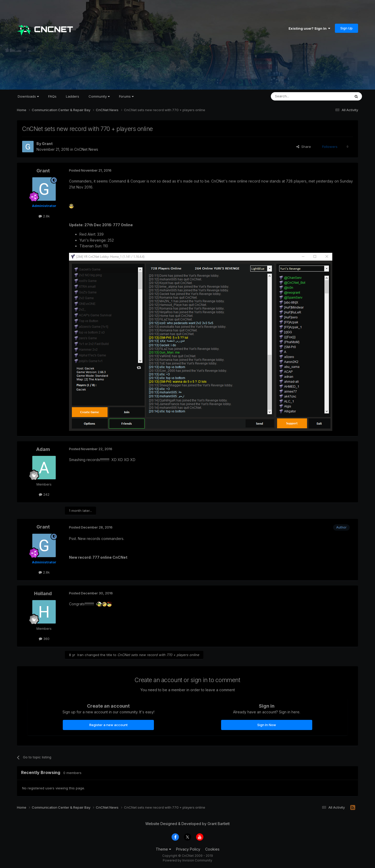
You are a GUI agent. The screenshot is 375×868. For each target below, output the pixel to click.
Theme (163, 849)
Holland (43, 593)
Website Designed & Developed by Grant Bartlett (187, 824)
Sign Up (346, 28)
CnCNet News (86, 149)
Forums (126, 96)
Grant (47, 144)
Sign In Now (267, 725)
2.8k (44, 216)
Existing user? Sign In (309, 28)
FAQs (52, 96)
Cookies (212, 849)
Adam (43, 449)
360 (44, 639)
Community (99, 96)
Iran (80, 655)
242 (44, 494)
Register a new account (108, 725)
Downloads (28, 96)
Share (304, 147)
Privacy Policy (188, 849)
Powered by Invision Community (187, 860)
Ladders (73, 96)
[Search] (297, 96)
